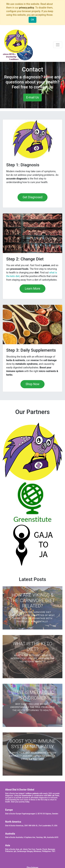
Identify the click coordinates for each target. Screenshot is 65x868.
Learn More (32, 289)
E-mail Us (32, 97)
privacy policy (27, 8)
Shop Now (33, 384)
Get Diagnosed (32, 197)
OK (32, 20)
